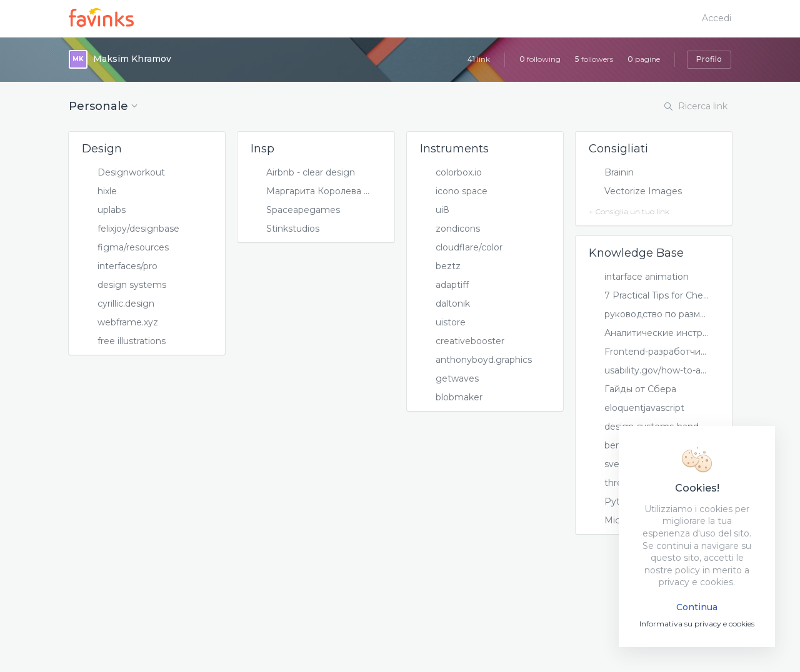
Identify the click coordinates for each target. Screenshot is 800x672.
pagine (644, 59)
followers (594, 59)
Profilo (709, 59)
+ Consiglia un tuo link (629, 211)
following (540, 59)
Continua (697, 607)
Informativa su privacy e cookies (697, 624)
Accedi (717, 18)
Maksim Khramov (132, 59)
